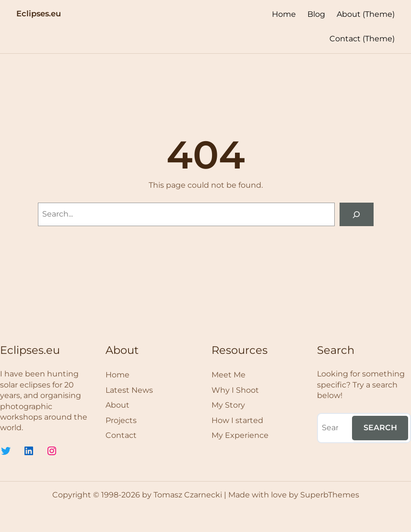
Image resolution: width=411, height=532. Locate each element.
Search (380, 428)
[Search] (357, 214)
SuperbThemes (330, 495)
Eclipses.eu (39, 13)
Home (284, 14)
